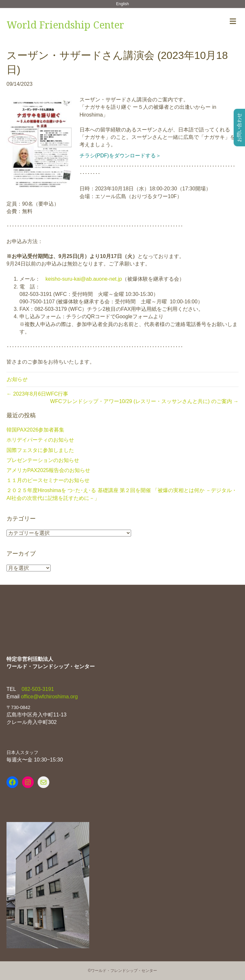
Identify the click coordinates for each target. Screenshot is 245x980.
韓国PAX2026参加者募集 (35, 430)
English (122, 4)
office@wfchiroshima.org (49, 697)
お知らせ (17, 379)
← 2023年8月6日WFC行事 (37, 394)
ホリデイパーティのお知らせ (40, 440)
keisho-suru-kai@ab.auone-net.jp (84, 279)
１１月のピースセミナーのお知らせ (48, 480)
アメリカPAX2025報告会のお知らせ (48, 470)
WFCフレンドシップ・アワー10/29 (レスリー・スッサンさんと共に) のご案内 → (144, 401)
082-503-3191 (37, 689)
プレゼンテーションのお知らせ (43, 460)
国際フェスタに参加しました (40, 450)
